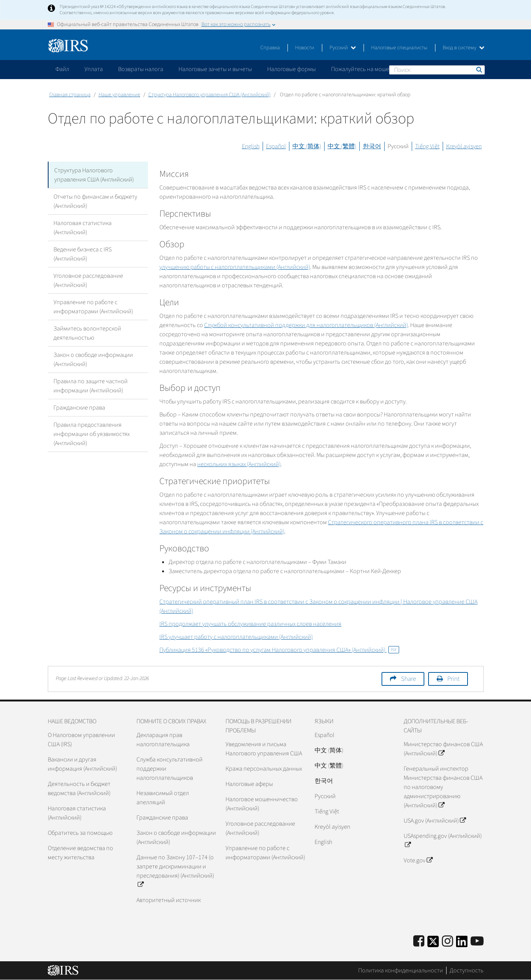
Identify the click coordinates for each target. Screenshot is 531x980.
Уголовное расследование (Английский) (88, 280)
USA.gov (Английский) (435, 821)
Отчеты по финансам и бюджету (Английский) (95, 201)
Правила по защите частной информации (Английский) (91, 386)
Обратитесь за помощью (80, 833)
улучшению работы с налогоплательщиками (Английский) (235, 267)
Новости (305, 48)
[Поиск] (437, 70)
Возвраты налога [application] (141, 69)
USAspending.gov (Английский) (443, 841)
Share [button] (408, 679)
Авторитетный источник (169, 900)
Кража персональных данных (264, 769)
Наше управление (119, 95)
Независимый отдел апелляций (163, 798)
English (251, 146)
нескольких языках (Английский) (239, 464)
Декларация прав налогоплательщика (163, 740)
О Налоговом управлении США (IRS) (81, 740)
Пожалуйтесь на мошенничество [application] (374, 69)
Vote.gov (418, 860)
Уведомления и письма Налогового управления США (264, 749)
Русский (343, 48)
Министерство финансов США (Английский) (443, 749)
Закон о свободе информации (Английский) (93, 359)
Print (453, 679)
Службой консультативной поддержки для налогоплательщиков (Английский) (306, 325)
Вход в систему (464, 48)
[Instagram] (447, 942)
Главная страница (70, 95)
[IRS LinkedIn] (462, 944)
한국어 (372, 146)
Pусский (325, 796)
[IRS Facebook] (419, 942)
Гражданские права (79, 407)
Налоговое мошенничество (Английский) (262, 804)
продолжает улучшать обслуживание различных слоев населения (250, 624)
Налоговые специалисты (399, 48)
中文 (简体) (307, 146)
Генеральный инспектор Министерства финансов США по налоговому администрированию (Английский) (443, 787)
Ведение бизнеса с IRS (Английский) (83, 254)
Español (276, 146)
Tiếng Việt (427, 146)
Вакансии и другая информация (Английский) (82, 764)
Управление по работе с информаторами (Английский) (93, 306)
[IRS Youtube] (477, 942)
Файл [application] (62, 69)
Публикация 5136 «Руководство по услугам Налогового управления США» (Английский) (279, 650)
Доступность (467, 970)
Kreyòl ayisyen (464, 146)
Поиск (479, 70)
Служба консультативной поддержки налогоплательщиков (170, 769)
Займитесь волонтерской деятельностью (87, 333)
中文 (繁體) (342, 146)
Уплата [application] (94, 69)
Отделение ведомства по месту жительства (80, 853)
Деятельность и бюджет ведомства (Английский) (79, 789)
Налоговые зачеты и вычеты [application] (215, 69)
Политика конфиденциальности (401, 970)
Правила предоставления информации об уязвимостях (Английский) (92, 434)
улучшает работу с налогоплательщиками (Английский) (236, 637)
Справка (270, 48)
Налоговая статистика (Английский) (83, 227)
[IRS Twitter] (433, 944)
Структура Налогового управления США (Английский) (209, 95)
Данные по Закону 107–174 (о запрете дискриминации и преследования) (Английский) (175, 871)
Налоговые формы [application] (291, 69)
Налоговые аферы (249, 784)
